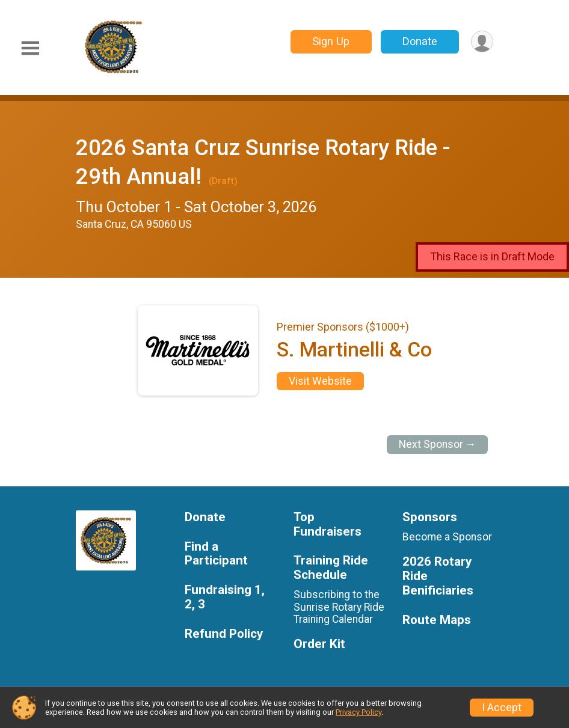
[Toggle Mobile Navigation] (30, 48)
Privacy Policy (358, 712)
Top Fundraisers (328, 525)
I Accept (502, 708)
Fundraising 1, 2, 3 (225, 597)
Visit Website (320, 381)
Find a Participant (216, 554)
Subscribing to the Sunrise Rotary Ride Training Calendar (339, 607)
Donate (420, 41)
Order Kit (319, 644)
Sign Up (331, 41)
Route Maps (437, 620)
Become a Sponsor (447, 537)
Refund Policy (224, 634)
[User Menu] (482, 42)
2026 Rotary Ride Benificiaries (438, 576)
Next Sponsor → (438, 444)
